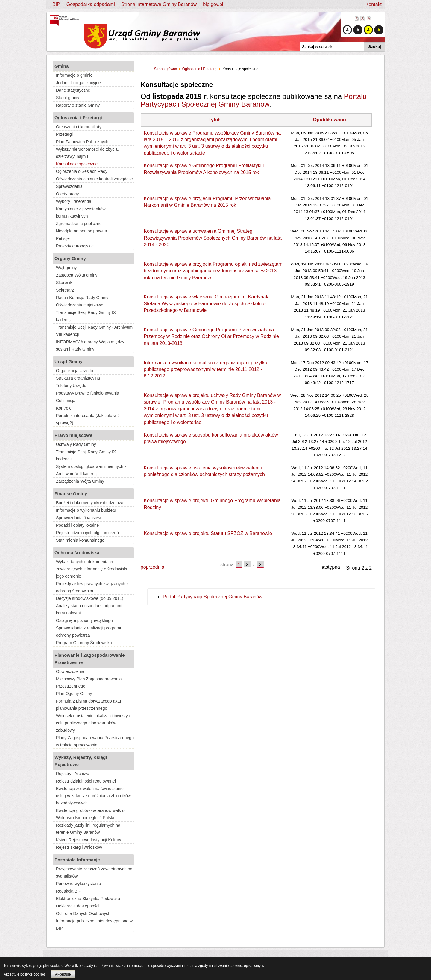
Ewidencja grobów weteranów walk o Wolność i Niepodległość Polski (90, 814)
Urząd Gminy (69, 361)
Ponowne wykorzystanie (78, 884)
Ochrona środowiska (77, 553)
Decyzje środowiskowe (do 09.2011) (90, 598)
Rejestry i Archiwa (73, 774)
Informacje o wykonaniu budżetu (86, 510)
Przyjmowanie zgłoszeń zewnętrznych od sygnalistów (94, 872)
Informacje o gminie (74, 75)
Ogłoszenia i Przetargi (78, 118)
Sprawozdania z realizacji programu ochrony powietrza (89, 632)
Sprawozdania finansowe (79, 518)
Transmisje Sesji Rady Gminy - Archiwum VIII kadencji (94, 331)
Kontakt (374, 4)
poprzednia (152, 567)
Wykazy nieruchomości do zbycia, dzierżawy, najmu (87, 153)
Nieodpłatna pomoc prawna (81, 231)
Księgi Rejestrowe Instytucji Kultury (89, 840)
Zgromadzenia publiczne (79, 224)
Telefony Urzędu (71, 386)
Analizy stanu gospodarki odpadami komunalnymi (89, 609)
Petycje (63, 238)
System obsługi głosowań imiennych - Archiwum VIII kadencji (91, 470)
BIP (56, 4)
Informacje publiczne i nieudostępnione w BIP (94, 925)
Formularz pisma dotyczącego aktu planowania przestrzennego (88, 705)
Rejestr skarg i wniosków (79, 847)
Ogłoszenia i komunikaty (79, 127)
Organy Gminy (70, 258)
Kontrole (64, 408)
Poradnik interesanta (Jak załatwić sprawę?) (88, 419)
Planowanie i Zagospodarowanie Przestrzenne (90, 659)
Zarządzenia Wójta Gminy (80, 481)
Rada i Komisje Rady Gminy (82, 298)
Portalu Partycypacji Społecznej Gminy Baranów (254, 100)
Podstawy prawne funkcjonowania (88, 393)
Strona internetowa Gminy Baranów (159, 4)
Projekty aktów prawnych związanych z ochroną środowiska (92, 587)
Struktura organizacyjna (78, 378)
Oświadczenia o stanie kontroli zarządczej (95, 179)
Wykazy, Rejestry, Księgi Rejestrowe (81, 761)
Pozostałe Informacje (77, 860)
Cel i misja (66, 401)
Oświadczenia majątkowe (80, 305)
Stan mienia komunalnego (80, 540)
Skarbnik (64, 283)
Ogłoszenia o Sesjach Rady (82, 171)
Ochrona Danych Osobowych (83, 913)
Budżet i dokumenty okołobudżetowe (90, 503)
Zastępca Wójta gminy (77, 275)
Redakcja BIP (69, 891)
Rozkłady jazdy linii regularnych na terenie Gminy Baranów (88, 829)
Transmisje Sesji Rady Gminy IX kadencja (86, 316)
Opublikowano (329, 120)
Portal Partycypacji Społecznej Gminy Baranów (212, 597)
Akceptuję (63, 974)
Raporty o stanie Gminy (78, 105)
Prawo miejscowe (73, 435)
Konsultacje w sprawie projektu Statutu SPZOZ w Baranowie (208, 533)
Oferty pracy (67, 194)
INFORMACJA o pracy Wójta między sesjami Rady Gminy (90, 345)
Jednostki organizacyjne (78, 83)
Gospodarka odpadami (91, 4)
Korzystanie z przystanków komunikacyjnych (81, 212)
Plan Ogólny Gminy (74, 694)
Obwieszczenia (70, 671)
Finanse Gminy (71, 494)
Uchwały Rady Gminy (76, 444)
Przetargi (64, 134)
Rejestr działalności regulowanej (86, 781)
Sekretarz (65, 290)
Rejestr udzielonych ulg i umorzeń (87, 533)
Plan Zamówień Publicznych (82, 142)
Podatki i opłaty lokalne (77, 525)
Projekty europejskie (75, 246)
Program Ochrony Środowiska (84, 643)
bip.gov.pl (213, 4)
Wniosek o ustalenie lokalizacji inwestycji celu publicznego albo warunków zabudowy (94, 723)
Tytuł (214, 120)
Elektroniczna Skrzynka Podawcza (88, 899)
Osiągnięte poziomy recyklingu (84, 620)
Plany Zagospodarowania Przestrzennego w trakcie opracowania (95, 741)
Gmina (62, 66)
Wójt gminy (66, 268)
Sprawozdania (69, 186)
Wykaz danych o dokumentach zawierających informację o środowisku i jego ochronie (93, 569)
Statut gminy (68, 98)
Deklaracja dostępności (78, 906)
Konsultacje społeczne (77, 164)
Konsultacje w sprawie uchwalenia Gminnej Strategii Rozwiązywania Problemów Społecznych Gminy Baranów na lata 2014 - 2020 (213, 238)
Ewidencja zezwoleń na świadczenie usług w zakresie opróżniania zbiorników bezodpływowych (93, 796)
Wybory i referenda (74, 201)
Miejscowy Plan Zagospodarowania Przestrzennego (89, 682)
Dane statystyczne (73, 90)
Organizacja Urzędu (75, 371)
